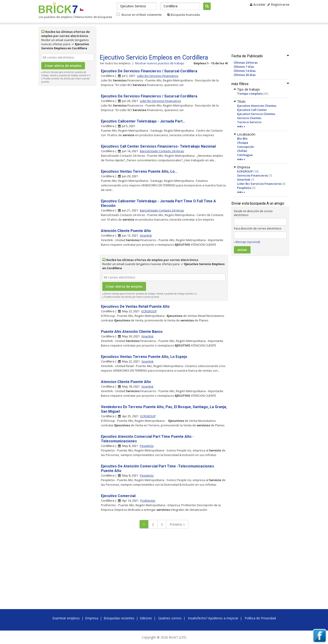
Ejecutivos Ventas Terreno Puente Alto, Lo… (139, 171)
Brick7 (58, 8)
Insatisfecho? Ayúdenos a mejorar (213, 618)
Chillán (242, 151)
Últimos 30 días (245, 75)
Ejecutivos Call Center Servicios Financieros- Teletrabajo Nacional (158, 146)
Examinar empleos (66, 618)
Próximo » (177, 524)
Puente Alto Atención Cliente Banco (132, 332)
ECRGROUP (245, 171)
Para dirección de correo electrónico (258, 228)
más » (241, 126)
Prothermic (148, 501)
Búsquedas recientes (119, 618)
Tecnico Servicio (249, 122)
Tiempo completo (250, 94)
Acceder (258, 4)
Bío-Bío (242, 138)
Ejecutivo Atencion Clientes (257, 106)
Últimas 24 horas (246, 63)
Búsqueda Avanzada (183, 15)
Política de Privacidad (260, 618)
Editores (146, 618)
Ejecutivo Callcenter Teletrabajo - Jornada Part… (143, 121)
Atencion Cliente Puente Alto (126, 382)
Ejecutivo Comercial (118, 496)
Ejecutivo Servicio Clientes (256, 114)
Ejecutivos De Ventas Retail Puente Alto (135, 306)
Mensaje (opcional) (248, 242)
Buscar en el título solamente (142, 15)
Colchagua (245, 155)
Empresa (92, 618)
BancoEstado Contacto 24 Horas (162, 151)
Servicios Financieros (252, 175)
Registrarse (278, 4)
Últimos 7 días (244, 67)
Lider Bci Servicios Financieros (259, 184)
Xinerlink (244, 180)
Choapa (243, 143)
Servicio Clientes (249, 118)
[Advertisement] (68, 156)
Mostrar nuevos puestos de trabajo (160, 63)
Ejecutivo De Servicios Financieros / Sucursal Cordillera (149, 71)
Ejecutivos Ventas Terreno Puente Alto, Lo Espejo (144, 357)
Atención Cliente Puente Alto (126, 231)
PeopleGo (244, 188)
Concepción (246, 147)
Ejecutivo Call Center (252, 110)
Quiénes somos (170, 618)
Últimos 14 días (245, 71)
